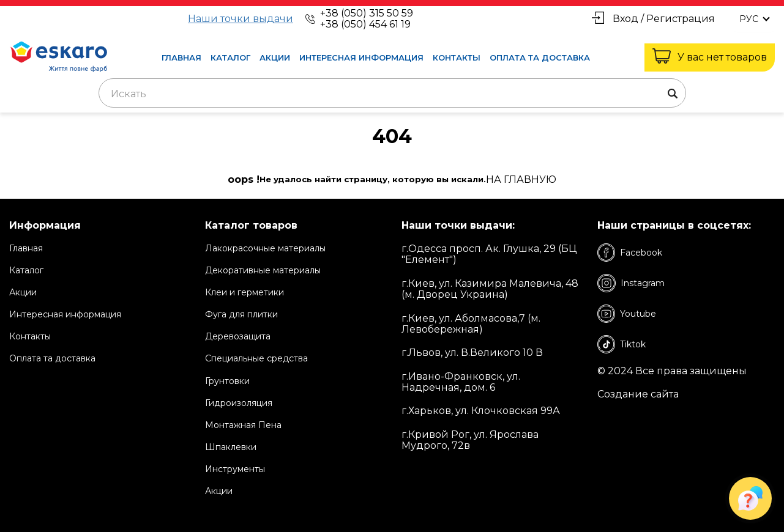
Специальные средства (256, 358)
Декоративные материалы (263, 270)
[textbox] (392, 94)
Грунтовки (227, 381)
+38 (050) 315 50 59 (367, 13)
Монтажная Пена (243, 425)
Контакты (457, 57)
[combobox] (392, 93)
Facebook (630, 253)
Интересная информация (361, 57)
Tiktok (622, 344)
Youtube (627, 314)
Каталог (230, 57)
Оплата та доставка (540, 57)
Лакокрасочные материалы (265, 248)
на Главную (521, 180)
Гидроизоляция (239, 403)
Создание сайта (638, 394)
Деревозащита (238, 336)
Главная (181, 57)
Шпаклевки (231, 447)
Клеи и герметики (245, 292)
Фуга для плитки (241, 314)
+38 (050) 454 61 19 (365, 24)
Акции (275, 57)
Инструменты (235, 469)
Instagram (631, 283)
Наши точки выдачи (241, 19)
